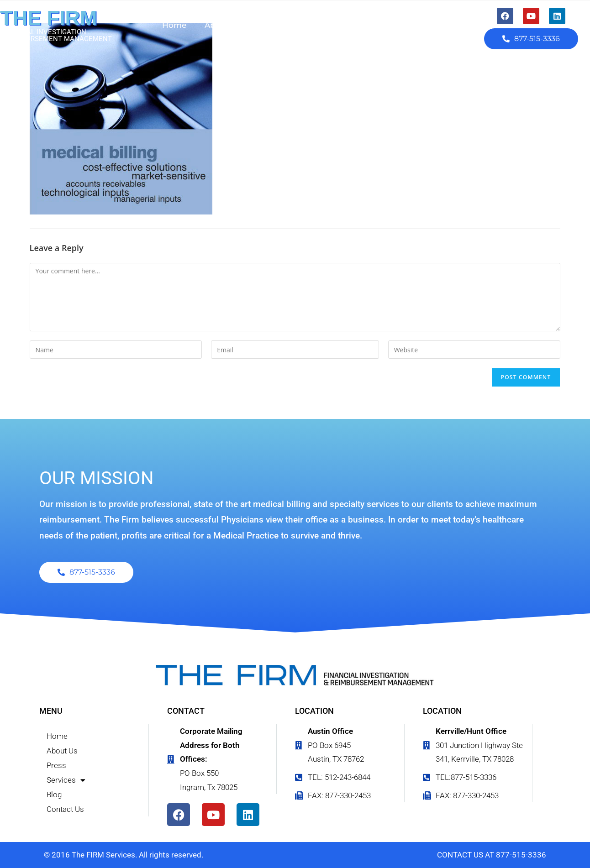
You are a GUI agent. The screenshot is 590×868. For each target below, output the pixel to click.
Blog (370, 25)
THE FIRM (48, 18)
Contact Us (419, 25)
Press (271, 25)
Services (321, 25)
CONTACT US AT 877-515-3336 (492, 855)
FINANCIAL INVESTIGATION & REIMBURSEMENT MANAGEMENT (56, 35)
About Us (223, 25)
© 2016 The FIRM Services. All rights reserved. (124, 855)
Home (174, 25)
